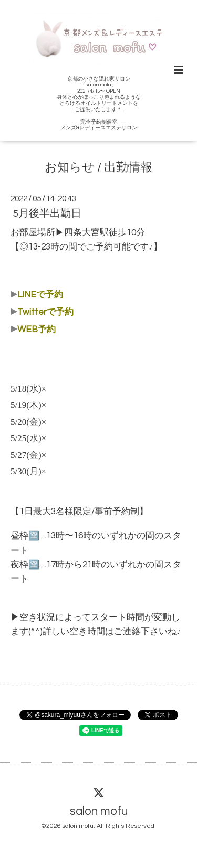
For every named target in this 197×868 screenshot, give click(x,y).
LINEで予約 (40, 295)
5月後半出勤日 (47, 214)
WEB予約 (37, 330)
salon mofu (99, 811)
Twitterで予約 (45, 312)
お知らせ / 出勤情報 (98, 168)
